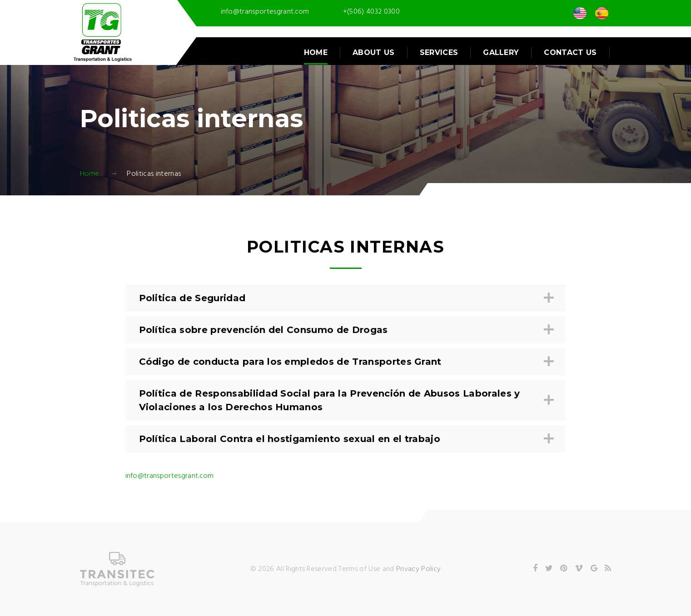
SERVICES (439, 52)
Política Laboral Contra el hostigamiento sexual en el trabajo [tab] (345, 439)
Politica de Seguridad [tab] (345, 298)
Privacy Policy (418, 569)
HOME (316, 52)
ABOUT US (374, 52)
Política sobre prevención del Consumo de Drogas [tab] (345, 330)
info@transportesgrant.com (265, 12)
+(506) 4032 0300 (371, 12)
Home (90, 174)
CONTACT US (570, 52)
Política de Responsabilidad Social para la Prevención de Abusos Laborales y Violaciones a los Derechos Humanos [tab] (345, 400)
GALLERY (501, 52)
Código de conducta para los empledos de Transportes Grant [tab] (345, 362)
